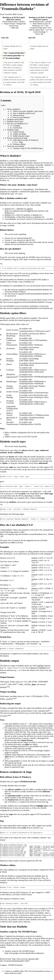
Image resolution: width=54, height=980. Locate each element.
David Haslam (8, 22)
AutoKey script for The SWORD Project (20, 955)
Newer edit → (40, 34)
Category (3, 969)
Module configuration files (21, 433)
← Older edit (14, 28)
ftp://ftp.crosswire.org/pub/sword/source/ (15, 276)
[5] (14, 700)
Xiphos (44, 280)
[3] (7, 688)
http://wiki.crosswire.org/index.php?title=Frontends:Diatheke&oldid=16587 (19, 964)
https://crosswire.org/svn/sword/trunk (38, 259)
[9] (10, 716)
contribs (21, 22)
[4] (9, 688)
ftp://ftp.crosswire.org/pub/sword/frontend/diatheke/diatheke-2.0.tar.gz (26, 302)
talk (15, 22)
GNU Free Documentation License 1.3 (38, 975)
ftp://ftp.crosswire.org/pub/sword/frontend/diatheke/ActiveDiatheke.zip (26, 308)
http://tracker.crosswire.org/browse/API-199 (25, 864)
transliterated (8, 633)
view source (16, 20)
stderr (22, 533)
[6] (15, 700)
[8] (8, 716)
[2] (18, 377)
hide (3, 105)
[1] (50, 331)
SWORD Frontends (15, 969)
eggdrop (30, 209)
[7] (50, 711)
